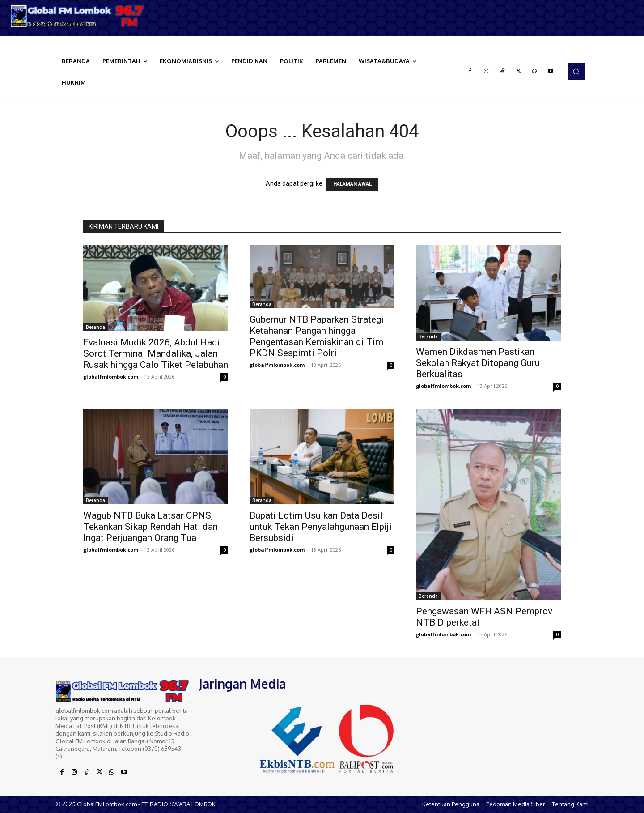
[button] (576, 72)
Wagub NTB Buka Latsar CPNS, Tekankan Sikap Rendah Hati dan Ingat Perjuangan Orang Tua (150, 527)
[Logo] (80, 16)
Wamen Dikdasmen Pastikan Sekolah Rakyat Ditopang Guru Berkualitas (478, 363)
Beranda (95, 327)
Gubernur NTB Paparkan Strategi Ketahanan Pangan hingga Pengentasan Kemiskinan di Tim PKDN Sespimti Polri (317, 336)
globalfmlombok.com (111, 377)
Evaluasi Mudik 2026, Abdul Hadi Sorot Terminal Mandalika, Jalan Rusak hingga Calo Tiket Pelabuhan (156, 353)
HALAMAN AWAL (352, 184)
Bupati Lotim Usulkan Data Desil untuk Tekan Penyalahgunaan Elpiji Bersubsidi (321, 527)
